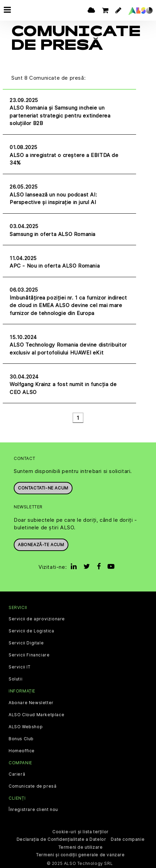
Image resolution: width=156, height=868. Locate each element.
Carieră (17, 774)
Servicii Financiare (29, 655)
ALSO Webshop (26, 726)
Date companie (127, 839)
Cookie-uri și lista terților (80, 831)
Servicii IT (20, 667)
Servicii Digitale (26, 643)
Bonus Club (21, 738)
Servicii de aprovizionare (37, 619)
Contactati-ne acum (43, 488)
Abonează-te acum (41, 544)
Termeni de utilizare (81, 847)
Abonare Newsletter (31, 702)
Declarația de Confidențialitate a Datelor (61, 839)
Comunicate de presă (32, 786)
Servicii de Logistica (31, 631)
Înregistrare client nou (33, 809)
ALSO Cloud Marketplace (36, 714)
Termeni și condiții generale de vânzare (80, 854)
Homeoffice (22, 750)
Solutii (15, 679)
